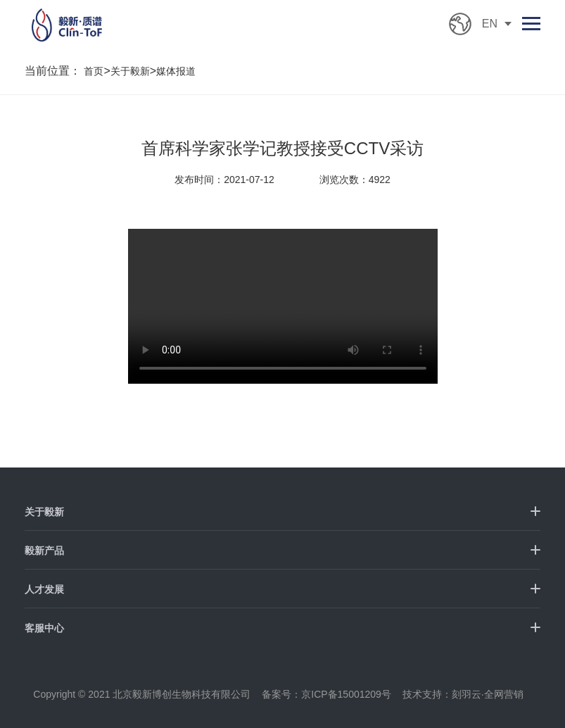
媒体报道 (176, 71)
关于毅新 (130, 71)
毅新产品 (44, 551)
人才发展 (44, 589)
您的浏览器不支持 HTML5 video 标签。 (283, 306)
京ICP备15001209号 (346, 694)
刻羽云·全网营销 (488, 694)
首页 (94, 71)
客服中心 (44, 628)
